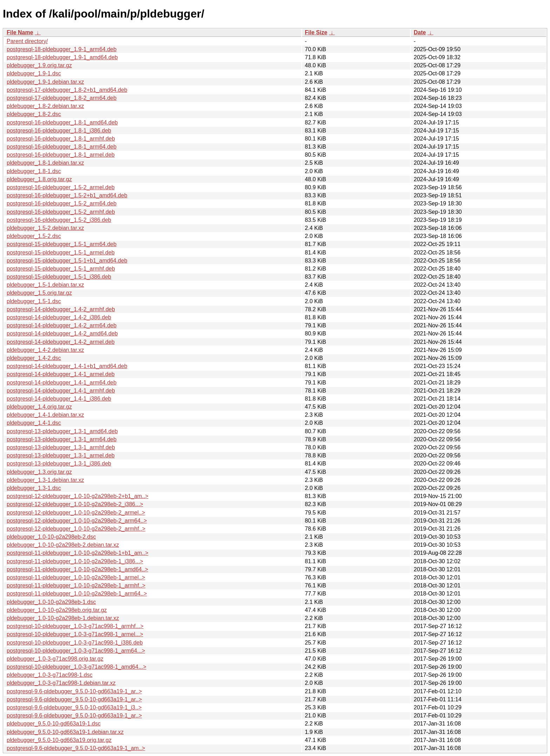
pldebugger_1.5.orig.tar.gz (39, 293)
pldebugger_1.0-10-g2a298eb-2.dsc (51, 537)
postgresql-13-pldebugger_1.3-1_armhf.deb (61, 447)
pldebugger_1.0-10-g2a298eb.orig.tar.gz (57, 610)
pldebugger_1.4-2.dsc (34, 358)
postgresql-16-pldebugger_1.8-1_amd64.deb (62, 122)
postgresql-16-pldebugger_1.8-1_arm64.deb (62, 147)
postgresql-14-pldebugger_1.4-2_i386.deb (59, 317)
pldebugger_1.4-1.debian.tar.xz (45, 415)
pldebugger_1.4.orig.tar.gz (39, 407)
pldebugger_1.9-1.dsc (34, 73)
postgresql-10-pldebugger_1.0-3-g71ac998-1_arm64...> (76, 651)
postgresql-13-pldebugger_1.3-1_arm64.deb (62, 439)
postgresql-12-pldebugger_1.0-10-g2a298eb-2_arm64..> (77, 521)
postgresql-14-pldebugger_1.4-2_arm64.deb (62, 325)
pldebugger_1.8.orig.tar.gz (39, 179)
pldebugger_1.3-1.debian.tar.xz (45, 480)
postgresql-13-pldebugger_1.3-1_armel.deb (61, 455)
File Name (20, 32)
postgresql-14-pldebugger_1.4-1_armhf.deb (61, 391)
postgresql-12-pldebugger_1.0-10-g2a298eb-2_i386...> (75, 504)
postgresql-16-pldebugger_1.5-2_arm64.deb (62, 203)
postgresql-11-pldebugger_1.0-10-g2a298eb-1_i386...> (75, 561)
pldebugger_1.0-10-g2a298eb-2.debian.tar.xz (63, 545)
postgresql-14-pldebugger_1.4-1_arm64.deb (62, 383)
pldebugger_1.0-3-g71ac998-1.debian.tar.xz (61, 683)
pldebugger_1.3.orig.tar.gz (39, 472)
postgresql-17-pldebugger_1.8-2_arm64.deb (62, 98)
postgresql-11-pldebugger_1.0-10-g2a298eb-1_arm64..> (77, 594)
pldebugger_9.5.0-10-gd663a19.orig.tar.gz (59, 740)
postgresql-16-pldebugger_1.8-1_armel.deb (61, 155)
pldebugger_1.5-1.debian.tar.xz (45, 285)
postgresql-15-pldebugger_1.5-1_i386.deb (59, 277)
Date (420, 32)
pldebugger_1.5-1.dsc (34, 301)
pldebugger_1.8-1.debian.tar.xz (45, 163)
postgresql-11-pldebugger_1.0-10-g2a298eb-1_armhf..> (76, 585)
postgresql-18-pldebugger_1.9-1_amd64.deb (62, 57)
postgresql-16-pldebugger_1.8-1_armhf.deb (61, 139)
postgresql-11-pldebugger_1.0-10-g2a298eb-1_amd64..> (77, 569)
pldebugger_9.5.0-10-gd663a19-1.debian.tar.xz (65, 732)
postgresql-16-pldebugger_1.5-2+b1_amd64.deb (67, 195)
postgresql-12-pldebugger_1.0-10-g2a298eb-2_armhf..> (76, 529)
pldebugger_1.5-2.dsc (34, 236)
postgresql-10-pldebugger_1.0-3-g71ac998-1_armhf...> (75, 626)
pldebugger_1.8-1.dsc (34, 171)
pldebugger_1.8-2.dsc (34, 114)
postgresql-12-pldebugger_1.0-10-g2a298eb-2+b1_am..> (78, 496)
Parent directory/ (27, 41)
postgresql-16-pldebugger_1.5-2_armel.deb (61, 187)
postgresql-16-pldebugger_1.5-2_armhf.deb (61, 212)
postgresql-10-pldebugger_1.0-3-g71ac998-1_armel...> (75, 634)
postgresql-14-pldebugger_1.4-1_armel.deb (61, 374)
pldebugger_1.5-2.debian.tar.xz (45, 228)
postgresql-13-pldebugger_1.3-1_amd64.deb (62, 431)
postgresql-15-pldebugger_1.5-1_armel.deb (61, 253)
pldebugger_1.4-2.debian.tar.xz (45, 350)
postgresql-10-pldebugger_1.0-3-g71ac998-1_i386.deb (75, 643)
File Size (316, 32)
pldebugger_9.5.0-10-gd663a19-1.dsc (54, 724)
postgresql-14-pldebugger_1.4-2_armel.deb (61, 342)
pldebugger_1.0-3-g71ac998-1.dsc (50, 675)
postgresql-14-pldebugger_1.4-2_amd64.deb (62, 333)
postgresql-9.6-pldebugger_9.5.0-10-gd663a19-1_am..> (76, 748)
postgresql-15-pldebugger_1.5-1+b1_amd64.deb (67, 261)
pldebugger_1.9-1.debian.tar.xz (45, 82)
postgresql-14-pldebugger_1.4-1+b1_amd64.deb (67, 366)
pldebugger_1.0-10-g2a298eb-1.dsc (51, 602)
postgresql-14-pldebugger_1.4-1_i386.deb (59, 399)
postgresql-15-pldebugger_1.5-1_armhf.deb (61, 269)
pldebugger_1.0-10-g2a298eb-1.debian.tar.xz (63, 618)
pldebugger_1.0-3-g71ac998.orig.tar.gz (55, 659)
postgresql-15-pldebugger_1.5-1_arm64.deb (62, 244)
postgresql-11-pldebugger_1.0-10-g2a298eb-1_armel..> (76, 577)
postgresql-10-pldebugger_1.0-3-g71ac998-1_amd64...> (76, 667)
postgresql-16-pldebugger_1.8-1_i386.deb (59, 131)
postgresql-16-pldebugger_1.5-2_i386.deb (59, 220)
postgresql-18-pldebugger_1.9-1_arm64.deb (62, 49)
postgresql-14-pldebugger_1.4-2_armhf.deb (61, 309)
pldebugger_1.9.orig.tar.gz (39, 65)
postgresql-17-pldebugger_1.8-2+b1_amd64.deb (67, 90)
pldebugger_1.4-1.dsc (34, 423)
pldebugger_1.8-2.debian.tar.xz (45, 106)
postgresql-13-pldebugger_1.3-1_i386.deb (59, 464)
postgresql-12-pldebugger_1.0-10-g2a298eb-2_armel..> (76, 513)
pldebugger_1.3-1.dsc (34, 488)
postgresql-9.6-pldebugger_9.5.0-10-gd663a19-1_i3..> (74, 707)
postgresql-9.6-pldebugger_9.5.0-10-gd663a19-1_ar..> (74, 691)
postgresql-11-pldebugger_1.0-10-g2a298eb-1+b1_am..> (78, 553)
